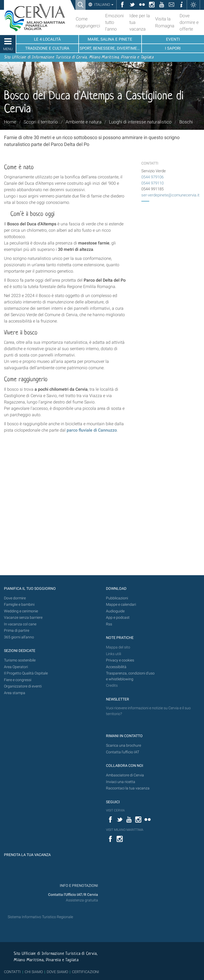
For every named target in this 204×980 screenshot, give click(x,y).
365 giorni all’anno (19, 637)
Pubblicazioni (117, 598)
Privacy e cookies (120, 660)
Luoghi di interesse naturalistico (140, 122)
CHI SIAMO (34, 972)
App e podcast (118, 618)
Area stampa (15, 693)
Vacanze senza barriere (23, 618)
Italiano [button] (103, 5)
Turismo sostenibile (20, 660)
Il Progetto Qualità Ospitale (26, 673)
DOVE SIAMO (57, 972)
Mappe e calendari (121, 605)
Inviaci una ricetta (121, 782)
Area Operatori (16, 667)
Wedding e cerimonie (21, 611)
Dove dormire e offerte (189, 22)
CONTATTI (12, 972)
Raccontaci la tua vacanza (128, 788)
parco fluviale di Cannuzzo (92, 430)
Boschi (186, 122)
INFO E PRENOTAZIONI (78, 886)
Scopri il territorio (41, 122)
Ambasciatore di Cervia (125, 775)
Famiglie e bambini (19, 605)
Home (10, 122)
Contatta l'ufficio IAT (123, 752)
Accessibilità (116, 667)
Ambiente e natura (84, 122)
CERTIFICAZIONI (86, 972)
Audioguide (115, 611)
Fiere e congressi (18, 680)
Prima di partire (17, 631)
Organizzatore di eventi (23, 686)
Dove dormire (15, 598)
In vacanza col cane (20, 624)
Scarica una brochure (124, 745)
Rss (109, 624)
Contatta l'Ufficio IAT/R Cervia (73, 895)
